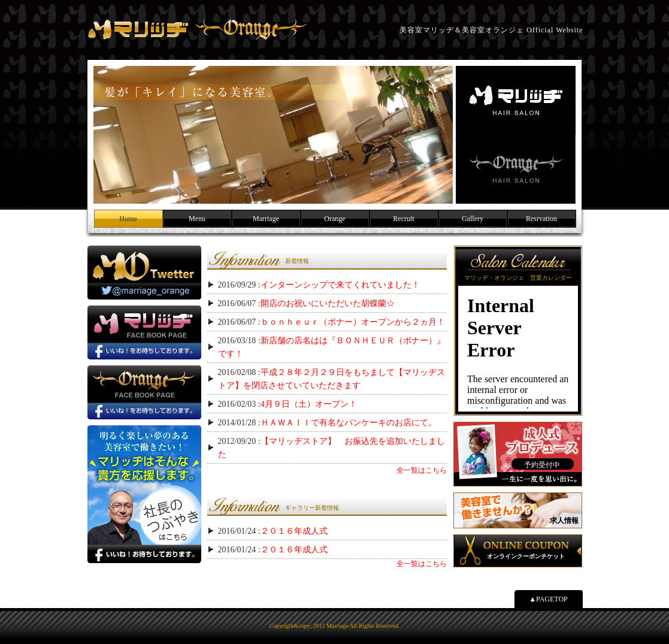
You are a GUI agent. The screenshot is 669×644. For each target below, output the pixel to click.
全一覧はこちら (422, 470)
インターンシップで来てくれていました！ (340, 285)
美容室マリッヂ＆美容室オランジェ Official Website (197, 30)
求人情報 (564, 521)
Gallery (473, 219)
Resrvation (541, 219)
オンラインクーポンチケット (526, 556)
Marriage (266, 219)
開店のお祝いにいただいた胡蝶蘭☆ (328, 303)
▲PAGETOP (548, 599)
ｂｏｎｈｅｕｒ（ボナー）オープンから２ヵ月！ (353, 322)
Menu (197, 219)
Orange (334, 219)
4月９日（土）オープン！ (309, 404)
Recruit (403, 219)
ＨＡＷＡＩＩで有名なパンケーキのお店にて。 (349, 423)
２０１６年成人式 (294, 531)
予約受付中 (542, 465)
